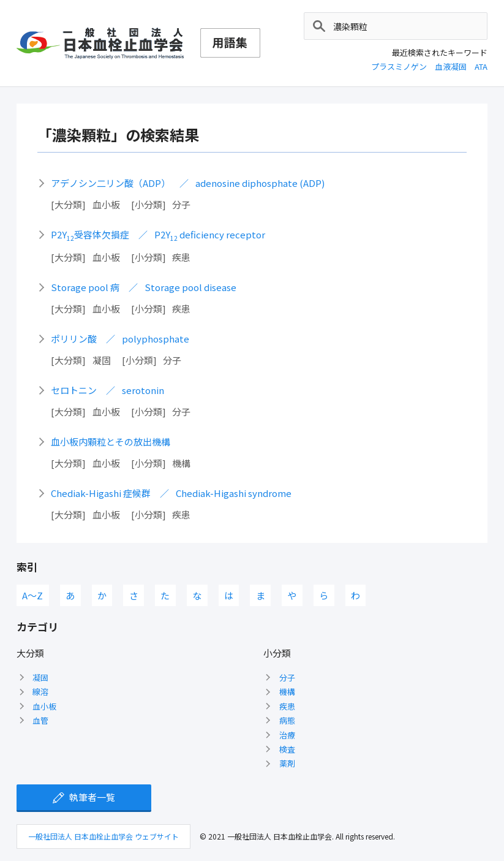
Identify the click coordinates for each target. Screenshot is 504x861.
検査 (287, 749)
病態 (287, 720)
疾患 (287, 706)
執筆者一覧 (92, 797)
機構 (287, 692)
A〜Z (32, 595)
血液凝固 (451, 66)
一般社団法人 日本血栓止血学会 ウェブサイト (103, 836)
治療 (287, 735)
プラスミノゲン (399, 66)
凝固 (40, 677)
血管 (40, 720)
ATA (481, 66)
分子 (287, 677)
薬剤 (287, 763)
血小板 (44, 706)
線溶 (40, 692)
